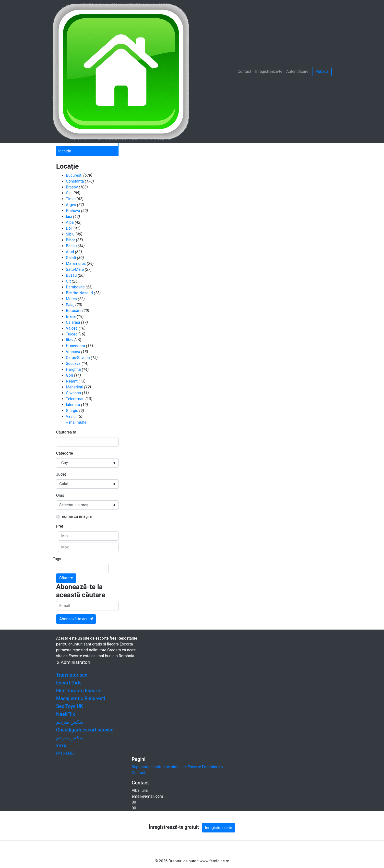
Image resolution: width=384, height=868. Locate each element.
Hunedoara (75, 346)
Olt (68, 281)
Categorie (65, 453)
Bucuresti (74, 175)
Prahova (73, 211)
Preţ (60, 526)
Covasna (73, 393)
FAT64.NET (66, 753)
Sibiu (70, 234)
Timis (71, 199)
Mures (71, 299)
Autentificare (297, 71)
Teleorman (75, 399)
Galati (71, 258)
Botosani (74, 311)
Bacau (71, 246)
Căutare (66, 578)
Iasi (69, 217)
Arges (71, 205)
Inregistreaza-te (269, 71)
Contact (244, 71)
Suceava (73, 364)
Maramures (76, 264)
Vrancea (73, 352)
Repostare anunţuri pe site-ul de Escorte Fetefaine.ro (177, 767)
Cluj (69, 193)
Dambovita (75, 287)
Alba (70, 222)
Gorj (69, 375)
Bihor (70, 240)
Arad (70, 252)
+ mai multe (76, 422)
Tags (57, 559)
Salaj (70, 305)
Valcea (72, 328)
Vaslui (71, 416)
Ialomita (73, 405)
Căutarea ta (66, 432)
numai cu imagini (77, 516)
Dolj (69, 228)
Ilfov (70, 340)
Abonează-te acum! (76, 619)
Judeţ (61, 474)
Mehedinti (75, 387)
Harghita (73, 369)
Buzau (71, 275)
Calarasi (73, 322)
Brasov (72, 187)
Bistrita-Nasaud (79, 293)
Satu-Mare (75, 269)
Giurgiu (72, 411)
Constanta (75, 181)
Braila (71, 316)
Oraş (60, 495)
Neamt (72, 381)
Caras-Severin (78, 358)
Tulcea (72, 334)
